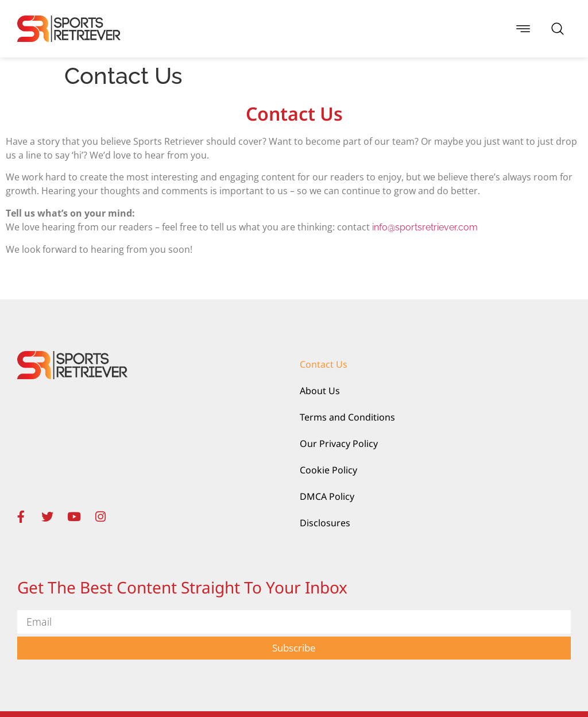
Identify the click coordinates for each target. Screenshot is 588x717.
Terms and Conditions (347, 417)
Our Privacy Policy (339, 444)
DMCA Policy (327, 496)
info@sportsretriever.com (425, 227)
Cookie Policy (328, 470)
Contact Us (324, 364)
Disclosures (325, 523)
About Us (320, 391)
